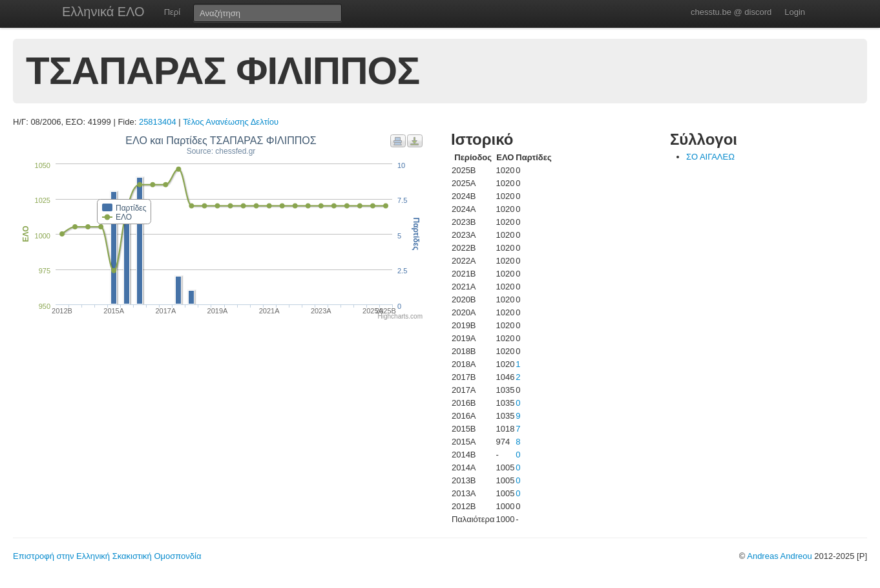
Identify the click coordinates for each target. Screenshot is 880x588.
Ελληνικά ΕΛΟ (103, 12)
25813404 (158, 122)
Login (795, 12)
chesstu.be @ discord (731, 12)
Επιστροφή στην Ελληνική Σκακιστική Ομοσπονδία (107, 556)
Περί (172, 12)
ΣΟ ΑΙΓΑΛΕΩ (710, 157)
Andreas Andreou (779, 556)
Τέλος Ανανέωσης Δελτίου (231, 122)
